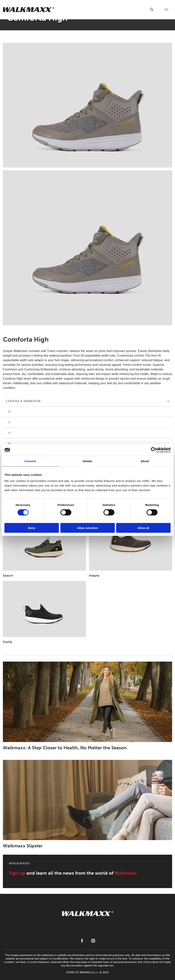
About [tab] (145, 461)
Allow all (143, 528)
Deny (32, 528)
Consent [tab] (30, 461)
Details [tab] (87, 461)
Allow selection (87, 528)
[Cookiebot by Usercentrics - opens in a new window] (154, 450)
